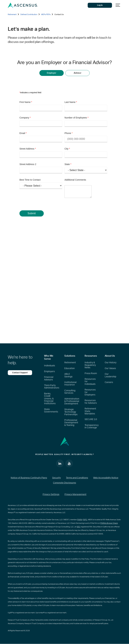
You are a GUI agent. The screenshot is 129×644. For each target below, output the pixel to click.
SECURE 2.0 (91, 419)
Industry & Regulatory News (90, 365)
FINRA (80, 520)
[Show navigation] (118, 5)
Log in (100, 5)
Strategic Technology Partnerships (71, 412)
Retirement (70, 363)
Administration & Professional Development (72, 401)
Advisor (78, 73)
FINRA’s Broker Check (109, 523)
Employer (52, 73)
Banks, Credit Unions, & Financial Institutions (50, 399)
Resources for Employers (90, 392)
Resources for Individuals (90, 382)
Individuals (50, 366)
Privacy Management (75, 494)
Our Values (110, 368)
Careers (109, 382)
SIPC (85, 520)
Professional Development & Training (71, 423)
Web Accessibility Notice (106, 478)
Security (56, 478)
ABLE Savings (68, 375)
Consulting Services (70, 392)
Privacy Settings (51, 494)
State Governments (51, 411)
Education (70, 368)
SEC (79, 527)
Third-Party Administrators (52, 387)
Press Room (91, 373)
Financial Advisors (49, 378)
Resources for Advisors (91, 402)
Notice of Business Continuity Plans (29, 478)
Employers (49, 372)
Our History (111, 363)
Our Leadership (110, 375)
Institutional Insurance (70, 384)
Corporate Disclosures (64, 483)
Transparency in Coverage (92, 426)
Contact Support (20, 373)
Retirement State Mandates (90, 411)
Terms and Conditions (77, 478)
